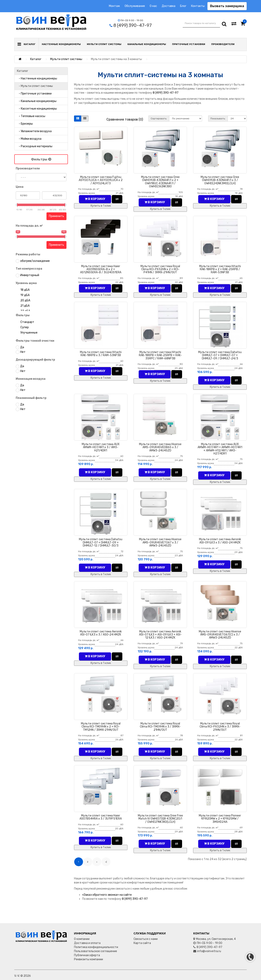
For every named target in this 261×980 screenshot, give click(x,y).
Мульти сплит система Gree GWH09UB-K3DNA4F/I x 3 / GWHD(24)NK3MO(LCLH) (220, 180)
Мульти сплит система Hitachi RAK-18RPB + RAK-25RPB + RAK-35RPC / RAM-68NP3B (160, 355)
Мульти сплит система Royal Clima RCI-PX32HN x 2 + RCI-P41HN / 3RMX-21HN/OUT (160, 269)
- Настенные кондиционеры (37, 78)
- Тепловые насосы (31, 116)
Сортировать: (159, 119)
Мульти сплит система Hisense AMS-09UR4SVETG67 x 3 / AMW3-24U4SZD (160, 542)
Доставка (169, 6)
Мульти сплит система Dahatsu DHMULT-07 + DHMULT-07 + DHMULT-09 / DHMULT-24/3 (220, 355)
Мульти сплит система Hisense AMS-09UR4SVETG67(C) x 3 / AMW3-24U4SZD (220, 635)
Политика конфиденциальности (96, 947)
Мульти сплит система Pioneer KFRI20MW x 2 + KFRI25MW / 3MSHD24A (220, 819)
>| (106, 862)
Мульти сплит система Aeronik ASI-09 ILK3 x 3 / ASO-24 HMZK (220, 541)
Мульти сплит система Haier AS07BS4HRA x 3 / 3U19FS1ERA (101, 817)
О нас (153, 6)
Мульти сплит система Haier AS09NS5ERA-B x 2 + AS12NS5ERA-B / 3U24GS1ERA (101, 269)
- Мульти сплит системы (35, 86)
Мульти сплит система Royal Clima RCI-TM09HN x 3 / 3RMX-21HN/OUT (160, 727)
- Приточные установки (34, 94)
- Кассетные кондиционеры (37, 109)
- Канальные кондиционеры (37, 101)
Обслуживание (135, 6)
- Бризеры (25, 124)
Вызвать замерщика (227, 6)
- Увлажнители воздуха (34, 131)
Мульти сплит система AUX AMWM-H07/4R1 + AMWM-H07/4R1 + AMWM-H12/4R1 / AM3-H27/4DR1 (220, 449)
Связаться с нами (146, 939)
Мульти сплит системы (104, 44)
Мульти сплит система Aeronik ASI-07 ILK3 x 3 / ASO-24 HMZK (101, 633)
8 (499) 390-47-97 (166, 93)
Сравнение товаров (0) (125, 119)
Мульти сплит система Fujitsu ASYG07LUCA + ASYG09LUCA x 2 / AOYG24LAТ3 (101, 180)
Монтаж (114, 6)
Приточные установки (189, 44)
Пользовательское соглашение (96, 951)
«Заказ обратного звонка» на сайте (107, 895)
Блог (183, 6)
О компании (82, 939)
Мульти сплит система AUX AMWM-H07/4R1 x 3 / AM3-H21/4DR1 (101, 447)
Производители (223, 44)
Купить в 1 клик (101, 206)
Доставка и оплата (87, 943)
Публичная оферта (87, 955)
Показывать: (218, 119)
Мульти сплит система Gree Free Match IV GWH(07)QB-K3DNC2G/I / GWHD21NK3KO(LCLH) (160, 819)
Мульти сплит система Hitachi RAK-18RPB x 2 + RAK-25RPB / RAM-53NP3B (220, 269)
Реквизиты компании (88, 959)
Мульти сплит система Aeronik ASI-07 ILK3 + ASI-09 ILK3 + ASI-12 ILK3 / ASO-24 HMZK (160, 635)
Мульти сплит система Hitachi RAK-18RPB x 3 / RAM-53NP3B (101, 354)
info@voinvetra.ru (207, 951)
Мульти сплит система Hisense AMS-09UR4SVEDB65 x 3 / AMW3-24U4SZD (160, 447)
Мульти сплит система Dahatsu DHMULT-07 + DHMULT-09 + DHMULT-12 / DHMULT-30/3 (101, 542)
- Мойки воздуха (29, 139)
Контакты (198, 6)
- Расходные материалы (35, 146)
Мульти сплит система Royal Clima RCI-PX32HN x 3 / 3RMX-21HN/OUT (220, 727)
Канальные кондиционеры (147, 44)
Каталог (36, 59)
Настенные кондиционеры (61, 44)
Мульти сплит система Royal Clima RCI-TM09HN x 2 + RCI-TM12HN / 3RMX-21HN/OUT (101, 727)
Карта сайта (142, 943)
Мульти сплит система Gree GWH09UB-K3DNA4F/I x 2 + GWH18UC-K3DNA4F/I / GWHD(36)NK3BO (160, 182)
